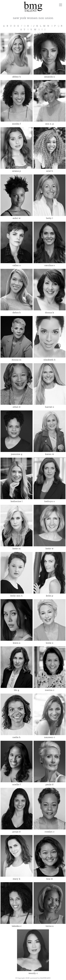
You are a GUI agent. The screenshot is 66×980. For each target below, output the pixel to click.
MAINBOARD (45, 978)
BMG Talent (33, 7)
